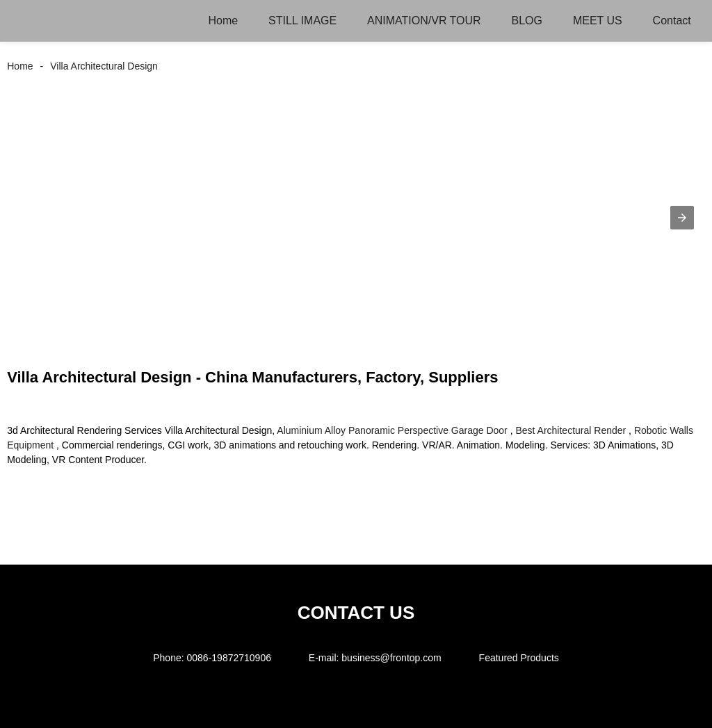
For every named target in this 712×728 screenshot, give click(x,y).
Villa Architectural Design (104, 66)
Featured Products (519, 658)
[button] (682, 218)
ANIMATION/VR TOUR (424, 21)
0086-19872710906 (229, 658)
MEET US (598, 21)
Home (223, 21)
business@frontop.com (391, 658)
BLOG (527, 21)
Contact (672, 21)
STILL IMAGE (302, 21)
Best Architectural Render (571, 430)
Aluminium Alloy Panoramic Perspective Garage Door (392, 430)
